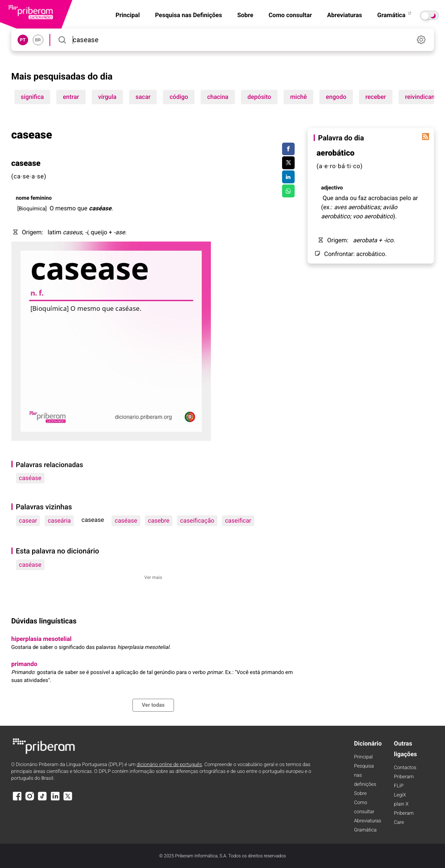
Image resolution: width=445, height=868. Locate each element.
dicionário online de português (169, 765)
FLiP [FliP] (399, 786)
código (179, 97)
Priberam (404, 777)
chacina (218, 97)
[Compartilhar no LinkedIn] (288, 177)
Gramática (395, 15)
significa (33, 97)
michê (298, 97)
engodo (336, 97)
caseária (59, 521)
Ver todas (153, 705)
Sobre (245, 15)
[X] (68, 800)
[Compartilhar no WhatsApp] (288, 191)
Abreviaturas (345, 15)
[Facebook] (17, 800)
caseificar (238, 521)
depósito (259, 97)
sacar (143, 97)
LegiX (400, 795)
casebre (159, 521)
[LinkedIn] (55, 800)
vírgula (107, 97)
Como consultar (290, 15)
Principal (128, 15)
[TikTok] (42, 800)
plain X (401, 804)
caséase (30, 478)
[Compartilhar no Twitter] (288, 163)
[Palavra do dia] (426, 137)
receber (376, 97)
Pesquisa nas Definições (188, 15)
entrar (71, 97)
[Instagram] (30, 800)
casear (28, 521)
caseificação (197, 521)
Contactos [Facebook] (405, 768)
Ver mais (153, 577)
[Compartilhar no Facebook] (288, 149)
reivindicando (423, 97)
